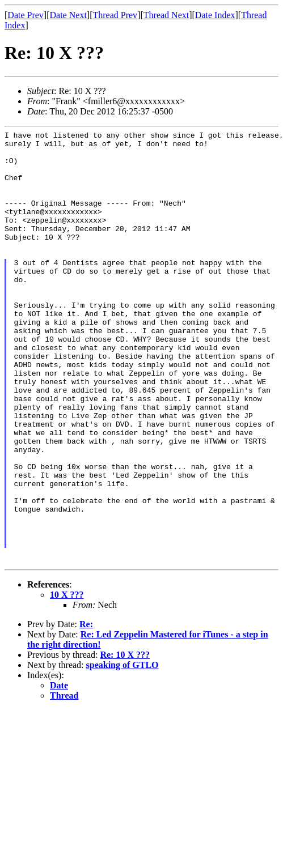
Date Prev (26, 15)
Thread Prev (115, 15)
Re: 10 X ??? (125, 741)
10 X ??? (67, 681)
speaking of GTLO (123, 752)
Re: (86, 711)
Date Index (215, 15)
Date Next (68, 15)
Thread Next (166, 15)
